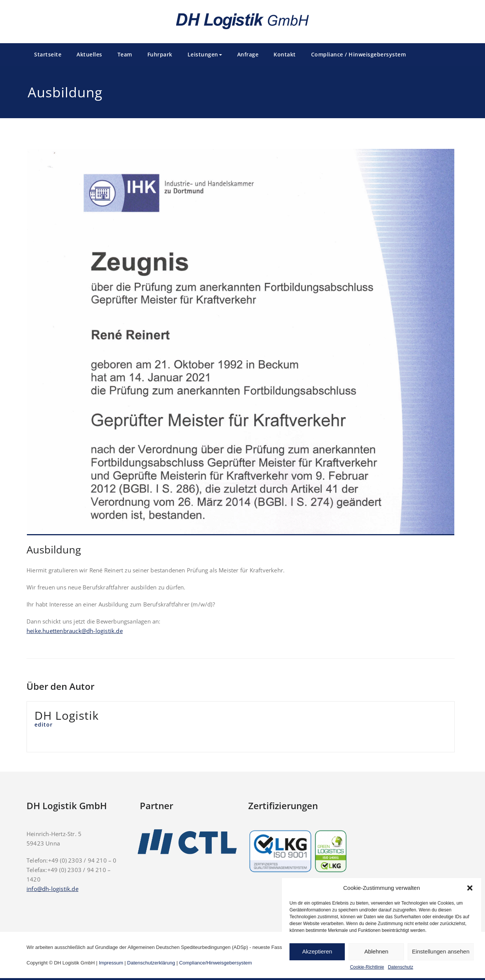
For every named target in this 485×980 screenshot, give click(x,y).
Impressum (111, 963)
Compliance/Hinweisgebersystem (216, 963)
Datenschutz (401, 967)
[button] (470, 888)
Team (125, 54)
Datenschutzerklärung (151, 963)
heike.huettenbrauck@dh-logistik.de (75, 631)
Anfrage (248, 54)
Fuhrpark (160, 54)
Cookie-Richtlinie (367, 967)
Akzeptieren (317, 951)
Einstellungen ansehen (441, 951)
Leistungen (205, 54)
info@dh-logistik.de (52, 889)
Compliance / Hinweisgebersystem (359, 54)
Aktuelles (89, 54)
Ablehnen (376, 951)
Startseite (48, 54)
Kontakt (285, 54)
